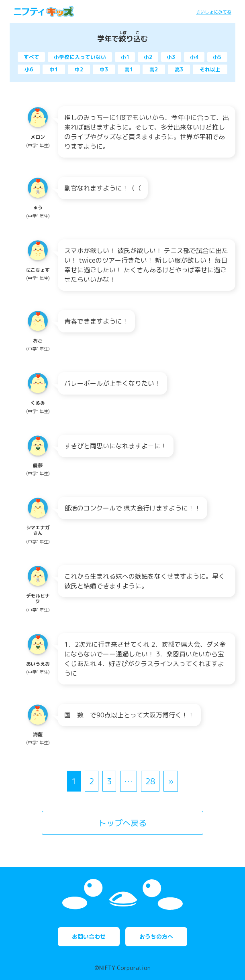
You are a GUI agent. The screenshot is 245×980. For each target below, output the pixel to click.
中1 (54, 69)
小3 (171, 57)
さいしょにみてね (214, 12)
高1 (129, 69)
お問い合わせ (89, 936)
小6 (29, 69)
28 (150, 781)
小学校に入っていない (80, 57)
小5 (217, 57)
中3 (104, 69)
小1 (125, 57)
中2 (79, 69)
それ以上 (210, 69)
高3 (179, 69)
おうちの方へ (156, 936)
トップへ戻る (122, 823)
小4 (194, 57)
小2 (148, 57)
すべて (32, 57)
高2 (154, 69)
